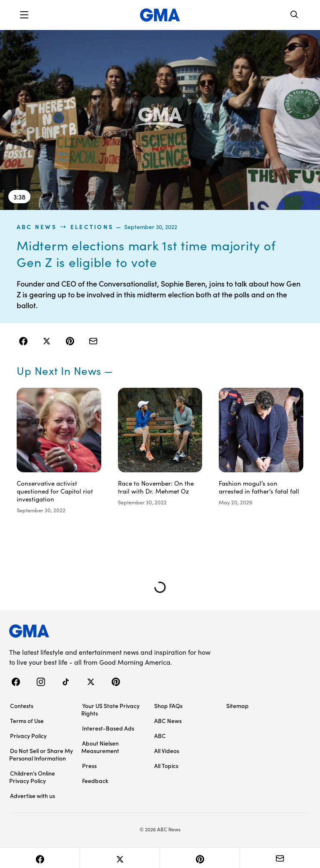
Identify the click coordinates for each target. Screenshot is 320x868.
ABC (160, 736)
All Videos (167, 751)
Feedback (95, 781)
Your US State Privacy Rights (110, 709)
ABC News (37, 227)
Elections (92, 227)
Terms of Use (27, 721)
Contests (22, 706)
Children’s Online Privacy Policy (32, 777)
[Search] (295, 15)
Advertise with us (32, 796)
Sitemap (237, 706)
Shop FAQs (168, 706)
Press (89, 766)
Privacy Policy (28, 736)
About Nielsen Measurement (100, 747)
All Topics (166, 766)
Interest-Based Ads (108, 728)
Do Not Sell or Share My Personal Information (41, 754)
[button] (24, 15)
